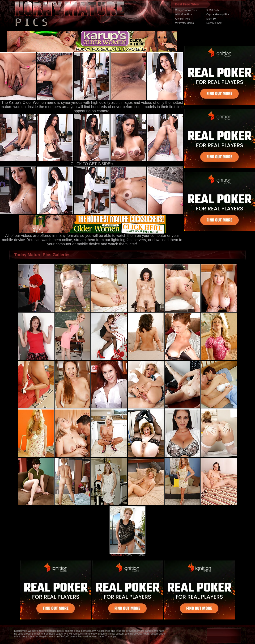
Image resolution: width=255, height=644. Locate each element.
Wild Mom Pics (184, 14)
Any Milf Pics (182, 19)
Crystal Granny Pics (218, 14)
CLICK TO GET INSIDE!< (92, 164)
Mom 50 (211, 19)
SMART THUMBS (136, 555)
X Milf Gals (213, 10)
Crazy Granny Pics (186, 10)
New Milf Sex (214, 23)
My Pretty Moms (184, 23)
